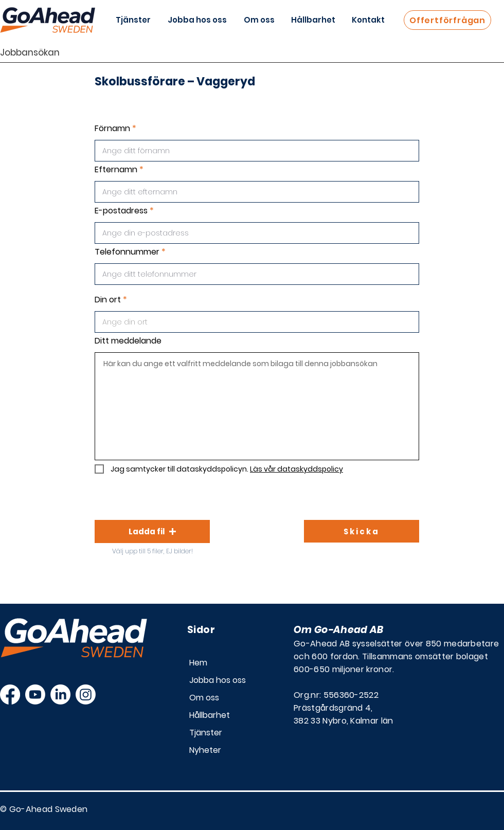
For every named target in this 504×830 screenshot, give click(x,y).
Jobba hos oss (218, 680)
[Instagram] (86, 694)
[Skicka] (362, 531)
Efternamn (116, 170)
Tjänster (206, 733)
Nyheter (205, 750)
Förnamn (112, 129)
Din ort (108, 300)
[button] (152, 531)
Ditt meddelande (128, 341)
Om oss (204, 698)
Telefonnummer (127, 252)
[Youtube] (35, 694)
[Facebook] (10, 694)
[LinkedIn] (60, 694)
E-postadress (121, 211)
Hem (198, 663)
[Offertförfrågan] (447, 20)
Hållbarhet (210, 715)
